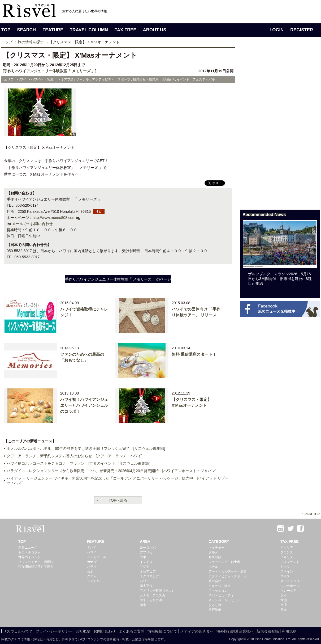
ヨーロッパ (148, 548)
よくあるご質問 (132, 631)
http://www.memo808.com (54, 218)
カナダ (92, 562)
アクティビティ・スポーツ (228, 576)
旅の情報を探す (31, 42)
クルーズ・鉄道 (220, 586)
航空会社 (215, 581)
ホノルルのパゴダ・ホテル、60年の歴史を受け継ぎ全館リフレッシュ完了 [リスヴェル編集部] (86, 448)
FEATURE (53, 30)
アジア (145, 567)
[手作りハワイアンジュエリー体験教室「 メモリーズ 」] (49, 71)
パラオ (92, 567)
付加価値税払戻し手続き (36, 567)
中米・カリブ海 (151, 600)
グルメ (213, 552)
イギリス (287, 557)
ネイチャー (216, 548)
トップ (7, 42)
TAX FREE (125, 30)
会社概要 (83, 631)
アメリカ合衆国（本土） (157, 591)
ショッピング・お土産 (224, 562)
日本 (284, 610)
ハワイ (92, 552)
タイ (284, 595)
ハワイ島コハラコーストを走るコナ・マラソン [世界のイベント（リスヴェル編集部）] (80, 463)
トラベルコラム (29, 552)
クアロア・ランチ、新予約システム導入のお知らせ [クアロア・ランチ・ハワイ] (75, 456)
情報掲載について (162, 631)
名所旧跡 (215, 557)
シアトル (93, 581)
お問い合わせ (105, 631)
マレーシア (288, 591)
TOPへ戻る (118, 500)
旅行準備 (215, 610)
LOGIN (277, 30)
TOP (6, 30)
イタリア (287, 548)
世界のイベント (29, 557)
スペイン (287, 571)
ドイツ (285, 567)
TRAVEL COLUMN (89, 30)
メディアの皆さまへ (197, 631)
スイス (285, 576)
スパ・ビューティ (221, 595)
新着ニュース (28, 548)
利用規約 (289, 631)
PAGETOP (312, 514)
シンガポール (97, 557)
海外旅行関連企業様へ (235, 631)
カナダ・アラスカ (153, 595)
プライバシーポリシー (54, 631)
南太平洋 (146, 586)
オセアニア (148, 571)
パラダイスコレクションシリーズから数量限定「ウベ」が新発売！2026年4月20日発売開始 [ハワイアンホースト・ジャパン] (111, 471)
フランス (287, 552)
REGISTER (302, 30)
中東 (143, 557)
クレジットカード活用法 (36, 562)
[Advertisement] (280, 127)
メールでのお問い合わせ (32, 224)
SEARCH (26, 30)
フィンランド (290, 562)
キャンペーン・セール (224, 600)
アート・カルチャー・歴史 (228, 571)
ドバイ (92, 548)
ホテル (213, 567)
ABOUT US (155, 30)
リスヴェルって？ (18, 631)
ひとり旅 (215, 605)
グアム (92, 576)
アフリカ (146, 552)
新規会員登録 (268, 631)
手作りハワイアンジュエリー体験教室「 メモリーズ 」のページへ (118, 280)
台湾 (284, 605)
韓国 (284, 600)
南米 (143, 605)
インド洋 (146, 562)
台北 (90, 571)
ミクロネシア (149, 576)
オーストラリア (292, 581)
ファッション (218, 591)
